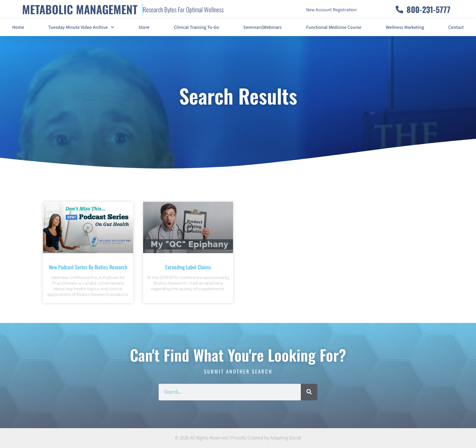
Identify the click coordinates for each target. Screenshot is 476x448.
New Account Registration (331, 10)
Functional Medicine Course (334, 27)
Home (18, 27)
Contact (456, 27)
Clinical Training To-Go (197, 27)
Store (144, 27)
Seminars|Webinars (262, 27)
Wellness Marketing (405, 27)
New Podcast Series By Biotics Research (88, 267)
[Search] (309, 392)
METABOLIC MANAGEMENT (80, 9)
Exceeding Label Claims (188, 267)
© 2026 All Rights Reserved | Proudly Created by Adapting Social (238, 438)
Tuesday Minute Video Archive (81, 27)
